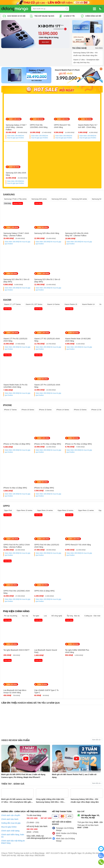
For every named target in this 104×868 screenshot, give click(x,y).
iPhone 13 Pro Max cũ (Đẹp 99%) (37, 449)
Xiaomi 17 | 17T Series (12, 308)
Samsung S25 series (59, 200)
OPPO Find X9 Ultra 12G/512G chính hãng (37, 552)
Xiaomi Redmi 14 (88, 308)
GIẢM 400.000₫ (12, 488)
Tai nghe (36, 622)
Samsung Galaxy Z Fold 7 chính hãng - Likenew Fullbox (16, 128)
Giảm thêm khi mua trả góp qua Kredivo (15, 138)
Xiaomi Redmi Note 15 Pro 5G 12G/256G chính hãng (90, 343)
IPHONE (7, 409)
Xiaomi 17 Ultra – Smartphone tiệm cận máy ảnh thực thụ (86, 61)
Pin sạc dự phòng (11, 622)
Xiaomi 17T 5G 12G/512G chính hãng (39, 343)
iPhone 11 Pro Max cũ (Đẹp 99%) (63, 449)
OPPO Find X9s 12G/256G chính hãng (39, 127)
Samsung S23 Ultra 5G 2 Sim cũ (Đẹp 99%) (13, 284)
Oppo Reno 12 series (86, 516)
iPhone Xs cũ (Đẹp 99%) (13, 494)
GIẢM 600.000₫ (62, 336)
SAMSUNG (9, 196)
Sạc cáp (25, 622)
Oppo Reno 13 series (65, 516)
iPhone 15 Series (45, 413)
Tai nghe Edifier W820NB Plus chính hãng (64, 657)
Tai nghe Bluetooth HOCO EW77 (14, 657)
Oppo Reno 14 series (45, 516)
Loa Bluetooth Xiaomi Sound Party (37, 657)
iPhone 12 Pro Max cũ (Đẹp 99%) (12, 449)
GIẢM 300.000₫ (86, 120)
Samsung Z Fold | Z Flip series (15, 200)
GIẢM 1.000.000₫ (15, 120)
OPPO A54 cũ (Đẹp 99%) (14, 599)
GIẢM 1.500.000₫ (63, 120)
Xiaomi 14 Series (53, 308)
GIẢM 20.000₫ (11, 693)
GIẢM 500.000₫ (38, 120)
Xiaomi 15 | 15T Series (34, 308)
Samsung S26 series (39, 200)
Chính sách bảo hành (10, 827)
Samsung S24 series (79, 200)
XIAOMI (7, 303)
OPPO (6, 512)
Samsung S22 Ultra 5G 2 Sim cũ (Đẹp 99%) (89, 236)
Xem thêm (99, 48)
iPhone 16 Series (28, 413)
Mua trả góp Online (9, 835)
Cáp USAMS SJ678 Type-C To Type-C (14, 700)
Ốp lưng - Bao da (73, 622)
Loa (45, 622)
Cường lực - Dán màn (92, 622)
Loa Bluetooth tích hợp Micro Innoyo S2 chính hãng (88, 658)
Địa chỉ (81, 820)
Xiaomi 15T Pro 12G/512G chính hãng (14, 389)
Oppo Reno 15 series (25, 516)
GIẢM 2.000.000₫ (38, 545)
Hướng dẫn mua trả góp (11, 831)
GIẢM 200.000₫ (12, 593)
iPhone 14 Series (63, 413)
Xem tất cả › (97, 748)
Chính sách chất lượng (10, 839)
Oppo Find (8, 516)
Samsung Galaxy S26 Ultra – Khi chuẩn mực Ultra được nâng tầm (85, 54)
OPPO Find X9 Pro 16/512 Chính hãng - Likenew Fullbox (14, 553)
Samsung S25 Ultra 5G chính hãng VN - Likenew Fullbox (64, 237)
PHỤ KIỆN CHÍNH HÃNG (16, 617)
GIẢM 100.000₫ (12, 650)
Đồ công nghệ (57, 622)
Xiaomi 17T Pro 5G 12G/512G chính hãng (12, 343)
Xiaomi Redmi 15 (71, 308)
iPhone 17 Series (10, 413)
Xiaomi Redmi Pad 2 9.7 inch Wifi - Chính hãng (88, 127)
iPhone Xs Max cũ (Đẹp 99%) (89, 449)
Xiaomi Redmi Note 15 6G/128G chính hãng (63, 343)
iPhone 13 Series (80, 413)
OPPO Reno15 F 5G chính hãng (62, 127)
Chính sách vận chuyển (11, 824)
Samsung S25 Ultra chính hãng (16, 175)
